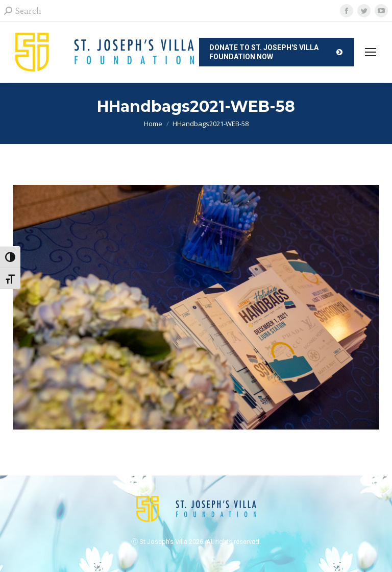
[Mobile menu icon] (371, 52)
